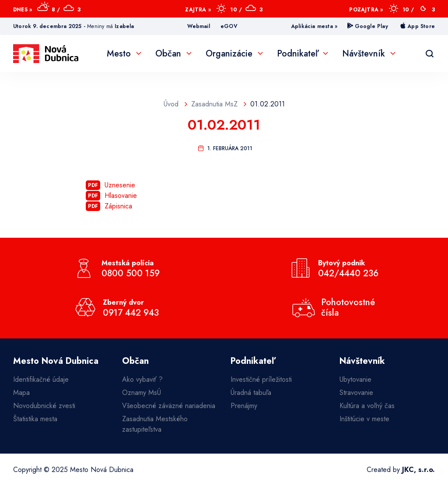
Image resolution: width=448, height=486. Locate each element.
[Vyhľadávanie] (430, 54)
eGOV (229, 26)
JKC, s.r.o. (418, 470)
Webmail (198, 26)
